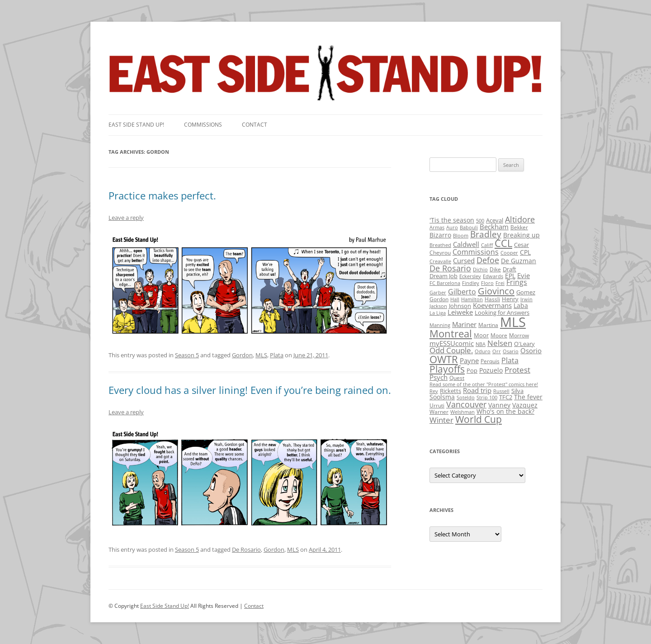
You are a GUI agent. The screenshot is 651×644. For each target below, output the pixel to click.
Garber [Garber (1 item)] (438, 293)
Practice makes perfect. (162, 195)
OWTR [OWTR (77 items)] (444, 359)
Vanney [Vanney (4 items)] (499, 405)
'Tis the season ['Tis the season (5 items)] (452, 220)
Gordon (242, 355)
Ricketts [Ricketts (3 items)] (451, 391)
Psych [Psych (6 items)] (439, 377)
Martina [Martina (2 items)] (488, 325)
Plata (277, 355)
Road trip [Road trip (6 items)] (477, 390)
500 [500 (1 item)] (480, 221)
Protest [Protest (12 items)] (517, 370)
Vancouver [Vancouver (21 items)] (466, 404)
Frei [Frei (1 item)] (500, 283)
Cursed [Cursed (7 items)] (464, 260)
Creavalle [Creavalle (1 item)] (440, 261)
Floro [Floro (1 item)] (487, 283)
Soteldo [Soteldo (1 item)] (466, 398)
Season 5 (187, 355)
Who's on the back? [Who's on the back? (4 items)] (505, 411)
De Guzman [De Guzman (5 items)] (519, 261)
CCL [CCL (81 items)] (503, 243)
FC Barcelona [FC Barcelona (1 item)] (445, 283)
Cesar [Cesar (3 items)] (521, 245)
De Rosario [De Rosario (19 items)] (450, 268)
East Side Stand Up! (165, 606)
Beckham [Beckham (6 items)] (494, 227)
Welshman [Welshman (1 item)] (462, 412)
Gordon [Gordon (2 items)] (439, 299)
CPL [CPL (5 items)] (525, 252)
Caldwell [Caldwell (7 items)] (466, 244)
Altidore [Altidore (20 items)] (520, 219)
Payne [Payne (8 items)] (469, 361)
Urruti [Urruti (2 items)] (437, 405)
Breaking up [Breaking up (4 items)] (521, 235)
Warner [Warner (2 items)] (439, 412)
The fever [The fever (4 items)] (528, 397)
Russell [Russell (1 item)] (501, 391)
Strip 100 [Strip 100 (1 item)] (487, 398)
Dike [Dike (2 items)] (495, 269)
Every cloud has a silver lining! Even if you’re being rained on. (250, 390)
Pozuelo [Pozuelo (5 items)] (491, 370)
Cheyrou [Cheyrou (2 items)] (440, 253)
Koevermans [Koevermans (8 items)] (492, 305)
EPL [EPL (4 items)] (510, 276)
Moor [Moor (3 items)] (481, 335)
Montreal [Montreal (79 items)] (451, 334)
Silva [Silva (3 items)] (517, 391)
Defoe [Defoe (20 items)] (488, 260)
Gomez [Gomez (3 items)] (526, 292)
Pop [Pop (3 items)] (472, 370)
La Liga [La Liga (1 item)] (438, 313)
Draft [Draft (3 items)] (509, 269)
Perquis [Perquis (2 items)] (490, 361)
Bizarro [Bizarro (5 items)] (440, 235)
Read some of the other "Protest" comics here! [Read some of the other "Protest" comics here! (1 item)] (484, 384)
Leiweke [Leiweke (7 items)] (460, 312)
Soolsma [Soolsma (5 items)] (442, 397)
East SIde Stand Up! (136, 125)
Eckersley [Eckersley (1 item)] (470, 276)
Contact (255, 125)
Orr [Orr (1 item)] (497, 351)
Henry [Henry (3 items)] (510, 299)
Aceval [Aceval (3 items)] (495, 220)
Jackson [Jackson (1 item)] (438, 306)
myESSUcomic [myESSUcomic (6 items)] (452, 343)
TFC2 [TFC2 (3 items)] (506, 397)
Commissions (203, 125)
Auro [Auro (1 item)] (452, 227)
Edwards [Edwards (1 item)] (493, 276)
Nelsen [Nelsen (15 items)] (500, 343)
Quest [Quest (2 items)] (457, 378)
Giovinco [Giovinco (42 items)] (496, 291)
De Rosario (246, 549)
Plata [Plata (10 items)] (510, 360)
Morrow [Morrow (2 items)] (519, 335)
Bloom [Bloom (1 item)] (461, 236)
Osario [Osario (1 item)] (511, 351)
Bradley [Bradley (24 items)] (486, 234)
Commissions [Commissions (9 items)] (476, 252)
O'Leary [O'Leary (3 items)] (524, 344)
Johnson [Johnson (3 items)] (460, 306)
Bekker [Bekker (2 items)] (519, 227)
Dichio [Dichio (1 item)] (480, 270)
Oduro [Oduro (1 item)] (483, 351)
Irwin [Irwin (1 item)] (526, 299)
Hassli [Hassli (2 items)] (492, 299)
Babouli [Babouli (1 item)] (469, 227)
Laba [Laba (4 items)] (521, 305)
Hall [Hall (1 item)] (455, 299)
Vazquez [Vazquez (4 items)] (525, 405)
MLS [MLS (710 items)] (513, 322)
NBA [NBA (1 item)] (481, 344)
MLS (261, 355)
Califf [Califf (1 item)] (487, 245)
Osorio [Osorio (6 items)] (531, 350)
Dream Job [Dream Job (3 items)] (443, 276)
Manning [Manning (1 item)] (440, 325)
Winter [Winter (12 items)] (441, 420)
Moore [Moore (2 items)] (499, 335)
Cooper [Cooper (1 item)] (509, 253)
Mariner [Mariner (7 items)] (464, 324)
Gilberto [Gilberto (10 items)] (462, 292)
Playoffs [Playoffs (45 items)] (447, 369)
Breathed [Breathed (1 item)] (440, 245)
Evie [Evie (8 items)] (524, 276)
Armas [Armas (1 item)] (437, 227)
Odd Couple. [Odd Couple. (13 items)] (451, 350)
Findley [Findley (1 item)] (471, 283)
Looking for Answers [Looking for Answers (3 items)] (502, 313)
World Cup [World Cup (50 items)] (479, 419)
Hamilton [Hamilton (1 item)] (472, 299)
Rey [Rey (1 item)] (434, 391)
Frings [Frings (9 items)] (517, 282)
